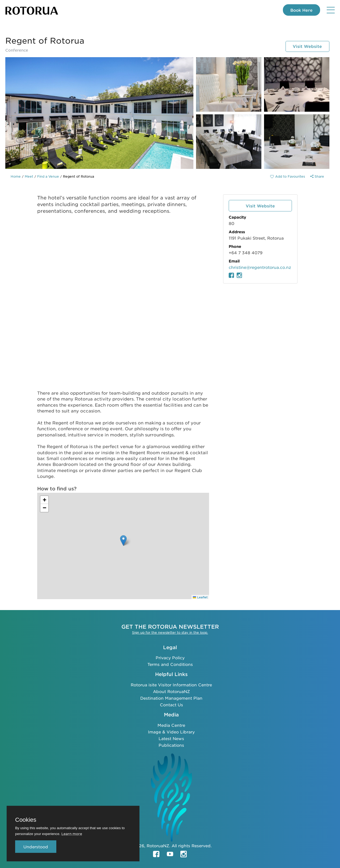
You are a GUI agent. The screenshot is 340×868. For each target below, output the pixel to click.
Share (317, 176)
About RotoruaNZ (171, 691)
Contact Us (171, 704)
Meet (29, 176)
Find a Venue (48, 176)
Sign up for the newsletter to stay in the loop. (170, 632)
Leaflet (200, 597)
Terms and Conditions (170, 664)
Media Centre (171, 725)
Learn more (72, 834)
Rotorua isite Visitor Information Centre (171, 684)
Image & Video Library (171, 731)
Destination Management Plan (171, 698)
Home (16, 176)
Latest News (171, 738)
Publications (171, 745)
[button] (123, 541)
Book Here (301, 10)
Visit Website (307, 46)
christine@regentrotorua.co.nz (260, 267)
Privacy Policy (170, 658)
